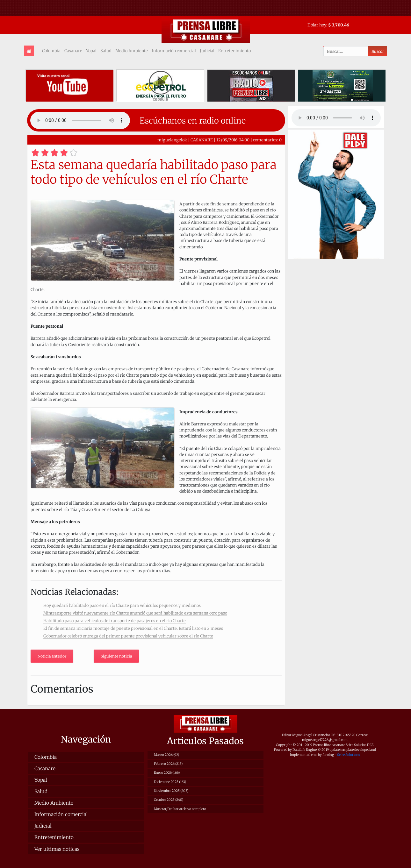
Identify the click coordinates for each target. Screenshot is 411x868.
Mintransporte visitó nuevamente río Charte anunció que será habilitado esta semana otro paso (135, 613)
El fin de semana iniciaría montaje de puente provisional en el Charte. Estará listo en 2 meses (133, 628)
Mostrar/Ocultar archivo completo (180, 809)
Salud (106, 51)
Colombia (51, 51)
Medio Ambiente (132, 51)
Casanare (73, 51)
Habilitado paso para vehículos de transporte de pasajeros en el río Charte (115, 621)
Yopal (91, 51)
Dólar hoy (317, 25)
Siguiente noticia (116, 656)
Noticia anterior (52, 656)
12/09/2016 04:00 (233, 140)
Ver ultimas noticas (57, 849)
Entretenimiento (234, 51)
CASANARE (202, 140)
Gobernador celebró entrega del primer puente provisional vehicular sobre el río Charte (128, 636)
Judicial (207, 51)
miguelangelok (172, 140)
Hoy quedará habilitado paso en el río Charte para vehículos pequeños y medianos (122, 605)
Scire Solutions (349, 755)
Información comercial (174, 51)
